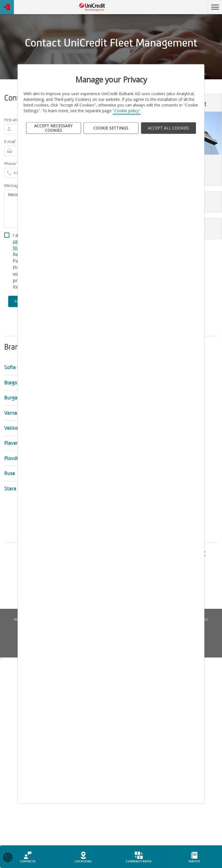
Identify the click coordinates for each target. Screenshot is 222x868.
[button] (215, 7)
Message (12, 185)
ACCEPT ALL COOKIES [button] (168, 128)
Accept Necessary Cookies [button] (53, 128)
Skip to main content (183, 7)
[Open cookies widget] (8, 859)
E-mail (10, 142)
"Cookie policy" (127, 111)
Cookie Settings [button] (111, 128)
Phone (10, 164)
